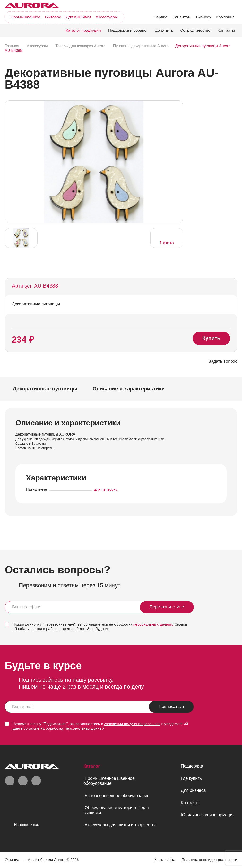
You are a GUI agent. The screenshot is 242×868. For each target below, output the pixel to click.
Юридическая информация (208, 815)
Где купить (163, 30)
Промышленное (26, 17)
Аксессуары (107, 17)
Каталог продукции (83, 30)
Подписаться (171, 707)
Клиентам (182, 17)
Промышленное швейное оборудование (109, 781)
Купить (211, 338)
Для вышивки (78, 17)
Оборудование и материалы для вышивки (116, 810)
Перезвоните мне (167, 607)
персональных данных (153, 624)
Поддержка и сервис (127, 30)
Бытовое (53, 17)
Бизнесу (203, 17)
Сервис (160, 17)
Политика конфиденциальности (209, 860)
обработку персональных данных (75, 728)
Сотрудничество (195, 30)
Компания (225, 17)
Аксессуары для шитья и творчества (121, 825)
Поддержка (192, 766)
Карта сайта (165, 860)
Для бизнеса (193, 790)
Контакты (226, 30)
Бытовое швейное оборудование (117, 796)
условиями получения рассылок (132, 724)
